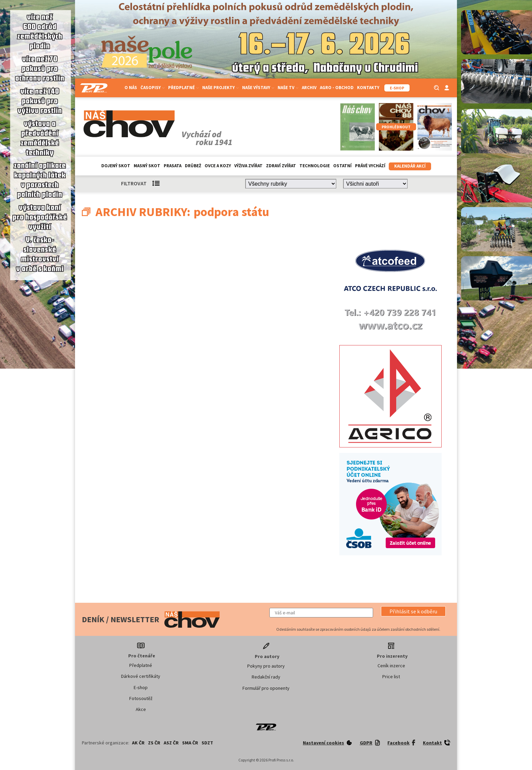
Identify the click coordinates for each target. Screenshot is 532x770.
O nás (131, 88)
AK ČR (138, 743)
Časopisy (153, 88)
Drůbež (193, 166)
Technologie (315, 166)
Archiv (309, 88)
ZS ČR (154, 743)
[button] (413, 611)
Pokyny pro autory (266, 666)
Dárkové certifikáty (141, 676)
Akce (141, 709)
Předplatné (183, 88)
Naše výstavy (258, 88)
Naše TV (288, 88)
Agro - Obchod (337, 88)
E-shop (141, 687)
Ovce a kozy (218, 166)
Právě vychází (370, 166)
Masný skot (147, 166)
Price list (391, 676)
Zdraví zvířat (281, 166)
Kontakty (368, 88)
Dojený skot (116, 166)
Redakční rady (266, 677)
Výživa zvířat (248, 166)
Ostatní (342, 166)
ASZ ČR (171, 743)
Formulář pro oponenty (266, 688)
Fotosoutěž (141, 698)
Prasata (173, 166)
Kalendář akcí (410, 166)
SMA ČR (190, 743)
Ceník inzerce (391, 666)
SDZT (207, 743)
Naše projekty (220, 88)
